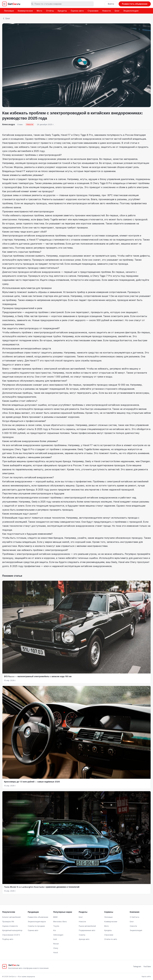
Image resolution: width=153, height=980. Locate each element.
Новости (107, 11)
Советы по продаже (36, 926)
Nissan (56, 944)
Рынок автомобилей (87, 926)
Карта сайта (146, 977)
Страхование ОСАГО (11, 935)
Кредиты (62, 11)
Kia (54, 930)
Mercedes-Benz (60, 922)
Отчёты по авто (111, 939)
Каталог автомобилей (11, 917)
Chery (56, 948)
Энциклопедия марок (37, 922)
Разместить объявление (135, 4)
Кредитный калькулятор (12, 930)
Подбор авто (8, 939)
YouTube (147, 966)
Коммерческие (25, 11)
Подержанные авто (87, 930)
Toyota (56, 926)
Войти (111, 4)
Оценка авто (77, 11)
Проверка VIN (8, 922)
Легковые (9, 11)
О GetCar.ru (134, 917)
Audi (55, 939)
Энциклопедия (131, 11)
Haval (56, 952)
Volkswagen (58, 935)
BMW (55, 917)
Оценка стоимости (10, 926)
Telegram (137, 966)
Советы (82, 935)
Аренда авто (84, 939)
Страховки (93, 11)
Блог (117, 11)
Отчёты (50, 11)
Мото (39, 11)
